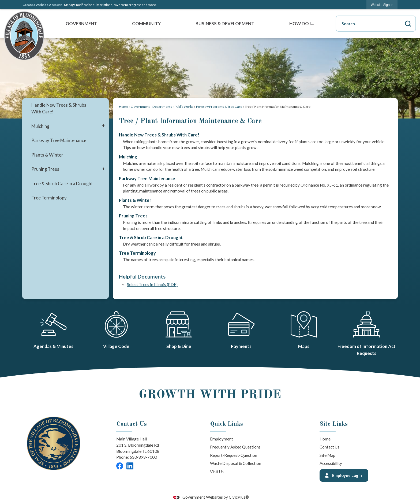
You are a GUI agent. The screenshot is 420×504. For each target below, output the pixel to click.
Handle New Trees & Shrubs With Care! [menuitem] (159, 135)
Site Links (334, 424)
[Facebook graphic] (120, 466)
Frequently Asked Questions (235, 447)
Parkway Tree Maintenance (59, 140)
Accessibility (331, 463)
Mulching (40, 126)
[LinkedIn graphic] (130, 466)
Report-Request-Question (234, 455)
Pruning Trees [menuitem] (133, 216)
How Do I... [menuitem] (302, 24)
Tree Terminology (49, 198)
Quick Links (226, 424)
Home (123, 107)
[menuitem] (65, 109)
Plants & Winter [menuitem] (135, 200)
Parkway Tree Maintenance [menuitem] (147, 179)
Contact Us (329, 447)
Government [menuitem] (81, 24)
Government (140, 107)
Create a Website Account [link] (42, 5)
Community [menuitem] (146, 24)
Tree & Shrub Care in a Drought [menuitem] (151, 238)
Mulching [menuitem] (128, 157)
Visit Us (217, 472)
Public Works (184, 107)
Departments (162, 107)
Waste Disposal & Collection (236, 463)
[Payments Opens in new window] (241, 329)
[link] (382, 5)
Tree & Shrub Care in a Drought (62, 184)
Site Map (327, 455)
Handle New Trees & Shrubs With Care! (59, 108)
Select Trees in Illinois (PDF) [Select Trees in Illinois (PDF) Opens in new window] (152, 284)
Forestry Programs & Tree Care (219, 107)
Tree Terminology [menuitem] (137, 253)
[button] (408, 24)
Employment (222, 439)
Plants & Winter (47, 155)
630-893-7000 (143, 457)
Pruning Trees (45, 169)
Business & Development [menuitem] (225, 24)
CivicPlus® (239, 497)
